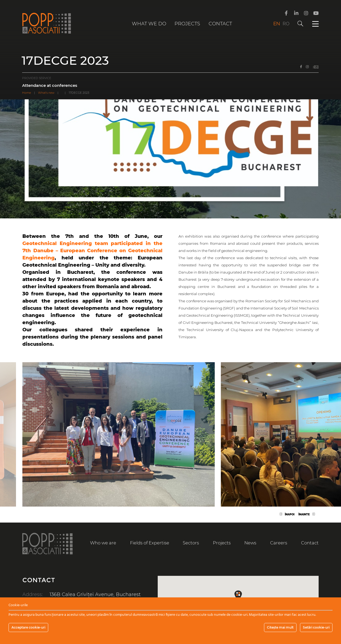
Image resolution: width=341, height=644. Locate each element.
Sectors (191, 543)
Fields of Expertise (150, 543)
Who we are (103, 543)
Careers (279, 543)
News (250, 543)
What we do (149, 24)
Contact (220, 24)
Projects (187, 24)
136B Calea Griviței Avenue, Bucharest (95, 594)
